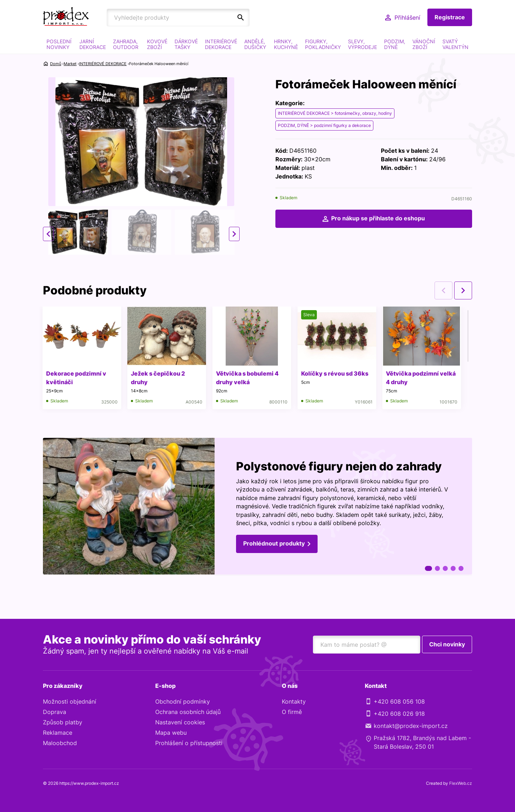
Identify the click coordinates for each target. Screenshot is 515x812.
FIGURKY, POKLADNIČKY (323, 44)
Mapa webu (171, 733)
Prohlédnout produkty (274, 545)
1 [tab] (428, 569)
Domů (56, 64)
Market (70, 64)
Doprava (55, 712)
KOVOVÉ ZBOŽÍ (157, 44)
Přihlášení (407, 18)
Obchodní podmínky (183, 701)
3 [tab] (445, 569)
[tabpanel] (257, 507)
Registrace (450, 18)
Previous (48, 234)
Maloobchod (60, 743)
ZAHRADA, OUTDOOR (126, 44)
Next (234, 234)
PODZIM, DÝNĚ (395, 44)
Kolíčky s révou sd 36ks (338, 373)
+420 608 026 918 (399, 714)
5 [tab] (461, 569)
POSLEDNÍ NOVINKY (59, 44)
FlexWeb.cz (461, 783)
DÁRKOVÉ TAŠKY (186, 44)
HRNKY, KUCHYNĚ (286, 44)
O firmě (292, 712)
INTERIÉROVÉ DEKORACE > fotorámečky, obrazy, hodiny (335, 113)
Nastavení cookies (180, 722)
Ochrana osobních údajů (188, 712)
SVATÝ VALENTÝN (455, 44)
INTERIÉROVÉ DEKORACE (221, 44)
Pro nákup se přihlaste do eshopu (378, 219)
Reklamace (58, 733)
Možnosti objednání (70, 701)
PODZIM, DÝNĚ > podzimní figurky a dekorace (324, 125)
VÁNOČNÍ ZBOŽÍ (424, 44)
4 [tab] (453, 569)
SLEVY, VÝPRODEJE (362, 44)
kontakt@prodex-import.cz (411, 726)
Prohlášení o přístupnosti (189, 743)
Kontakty (294, 701)
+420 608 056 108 (399, 701)
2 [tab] (437, 569)
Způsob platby (63, 722)
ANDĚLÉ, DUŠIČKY (255, 44)
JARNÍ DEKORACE (93, 44)
